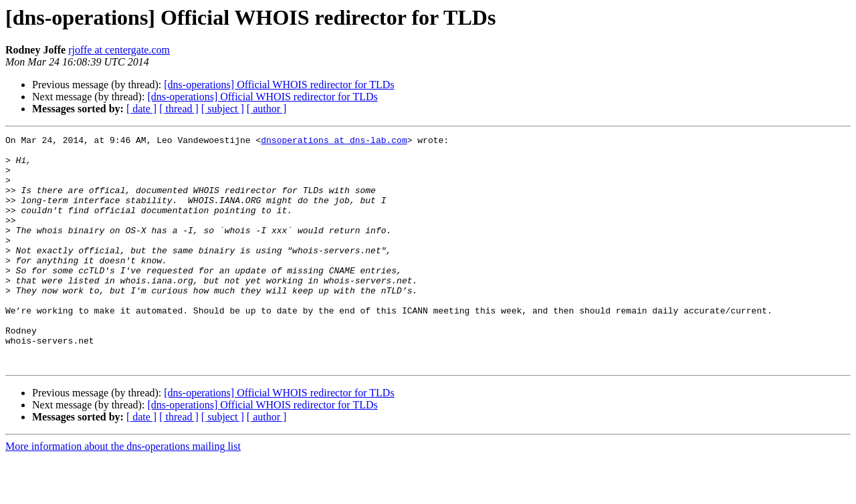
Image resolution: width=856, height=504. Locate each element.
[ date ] (141, 109)
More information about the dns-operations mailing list (123, 492)
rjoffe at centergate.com (119, 50)
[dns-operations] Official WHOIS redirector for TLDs (279, 85)
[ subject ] (223, 109)
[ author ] (267, 109)
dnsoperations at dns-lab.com (334, 142)
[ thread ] (179, 109)
